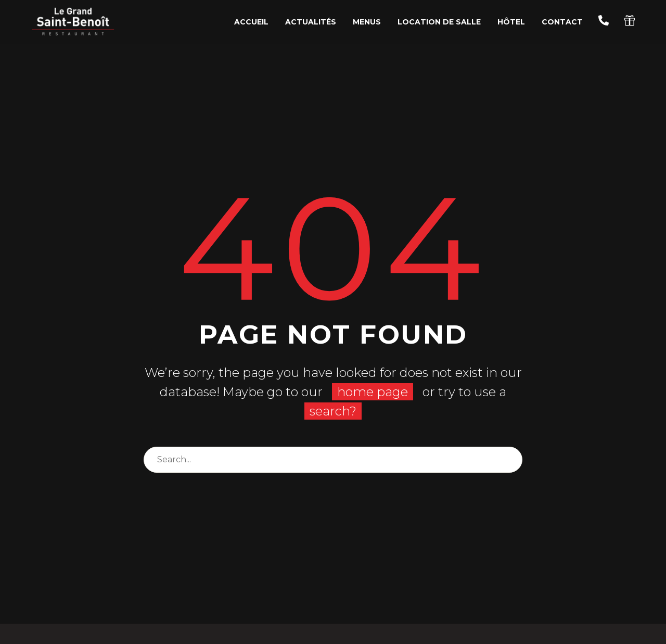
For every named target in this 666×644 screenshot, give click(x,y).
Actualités (311, 22)
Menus (367, 22)
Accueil (251, 22)
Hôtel (511, 22)
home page (373, 392)
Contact (562, 22)
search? (333, 411)
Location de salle (439, 22)
